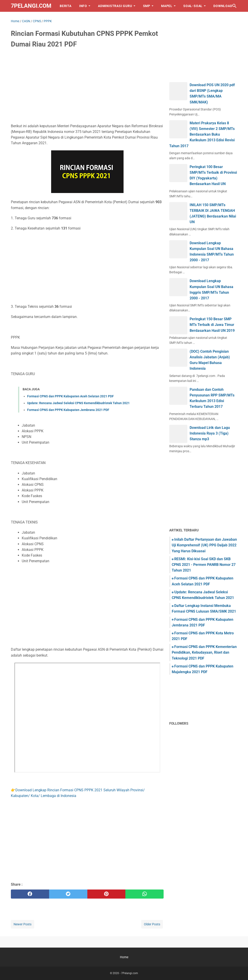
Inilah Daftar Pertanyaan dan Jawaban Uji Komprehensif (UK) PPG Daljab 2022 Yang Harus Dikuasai (204, 545)
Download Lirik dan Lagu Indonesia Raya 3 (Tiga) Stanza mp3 (210, 433)
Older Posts (152, 924)
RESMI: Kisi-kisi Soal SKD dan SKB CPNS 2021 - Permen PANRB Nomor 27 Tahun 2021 (204, 565)
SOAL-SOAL (193, 6)
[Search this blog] (234, 6)
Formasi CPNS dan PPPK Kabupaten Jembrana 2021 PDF (68, 410)
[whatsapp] (144, 894)
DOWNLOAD (223, 6)
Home (124, 957)
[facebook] (30, 894)
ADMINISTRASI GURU (115, 6)
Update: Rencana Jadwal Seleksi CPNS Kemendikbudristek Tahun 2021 (78, 403)
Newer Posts (23, 924)
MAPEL (167, 6)
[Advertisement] (87, 87)
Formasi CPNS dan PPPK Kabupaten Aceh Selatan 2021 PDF (70, 396)
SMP (147, 6)
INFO (83, 6)
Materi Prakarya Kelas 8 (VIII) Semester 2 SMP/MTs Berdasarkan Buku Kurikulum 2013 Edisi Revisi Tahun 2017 (202, 134)
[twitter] (68, 894)
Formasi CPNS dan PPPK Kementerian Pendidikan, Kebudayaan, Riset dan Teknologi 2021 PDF (204, 652)
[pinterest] (106, 894)
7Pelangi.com (31, 6)
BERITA (66, 6)
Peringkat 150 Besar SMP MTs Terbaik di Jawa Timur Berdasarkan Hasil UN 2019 (212, 325)
